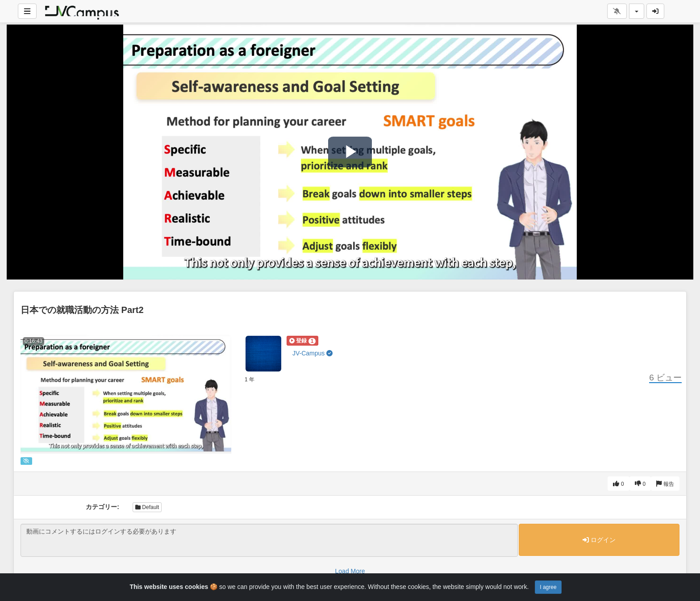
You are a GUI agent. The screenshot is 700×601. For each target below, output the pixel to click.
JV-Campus (312, 353)
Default (147, 507)
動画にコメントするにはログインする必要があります (269, 540)
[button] (302, 341)
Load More (350, 571)
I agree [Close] (548, 587)
